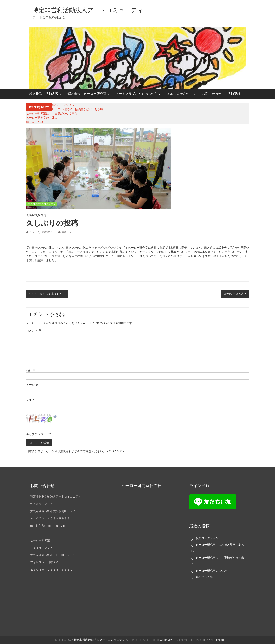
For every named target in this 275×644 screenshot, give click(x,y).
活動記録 (234, 94)
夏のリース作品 (234, 294)
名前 (31, 370)
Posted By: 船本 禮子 (41, 232)
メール (32, 385)
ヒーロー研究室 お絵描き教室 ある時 (77, 109)
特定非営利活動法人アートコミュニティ (88, 10)
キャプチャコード (37, 434)
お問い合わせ (212, 94)
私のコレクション (63, 105)
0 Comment (66, 232)
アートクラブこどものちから (137, 94)
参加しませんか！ (180, 94)
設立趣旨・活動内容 (44, 94)
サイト (30, 399)
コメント (34, 330)
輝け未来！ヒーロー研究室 (87, 94)
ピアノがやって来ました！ (48, 294)
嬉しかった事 (35, 122)
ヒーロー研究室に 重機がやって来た (52, 113)
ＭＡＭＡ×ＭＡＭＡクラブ (42, 204)
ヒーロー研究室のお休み (42, 118)
